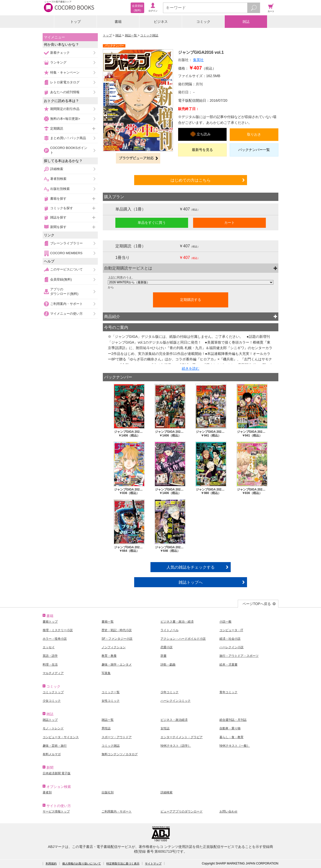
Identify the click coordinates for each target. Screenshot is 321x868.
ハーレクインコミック (176, 701)
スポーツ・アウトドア (117, 737)
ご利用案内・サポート (66, 304)
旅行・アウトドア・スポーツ (239, 656)
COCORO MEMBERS (66, 253)
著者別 (47, 792)
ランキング (58, 62)
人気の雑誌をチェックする (191, 567)
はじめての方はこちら (191, 180)
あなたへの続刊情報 (65, 92)
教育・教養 (109, 656)
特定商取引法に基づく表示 (123, 863)
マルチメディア (53, 673)
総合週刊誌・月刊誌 (233, 720)
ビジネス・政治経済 (174, 720)
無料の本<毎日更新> (65, 119)
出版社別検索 (60, 189)
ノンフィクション (114, 647)
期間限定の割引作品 (65, 109)
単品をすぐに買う (152, 223)
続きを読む (191, 368)
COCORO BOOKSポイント (69, 150)
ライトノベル (170, 630)
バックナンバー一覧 (254, 150)
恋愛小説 (167, 647)
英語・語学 (50, 656)
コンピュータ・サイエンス (61, 737)
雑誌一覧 (131, 35)
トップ (75, 22)
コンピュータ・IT (231, 630)
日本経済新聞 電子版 (57, 773)
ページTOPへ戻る (257, 604)
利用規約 (51, 863)
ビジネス (161, 22)
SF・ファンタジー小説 (117, 639)
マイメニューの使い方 (66, 314)
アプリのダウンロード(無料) (64, 291)
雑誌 (246, 22)
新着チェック (60, 53)
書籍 (118, 22)
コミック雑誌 (149, 35)
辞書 (164, 656)
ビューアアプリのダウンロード (182, 811)
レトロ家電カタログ (65, 82)
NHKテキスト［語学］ (176, 746)
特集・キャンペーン (65, 72)
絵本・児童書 (228, 665)
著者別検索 (58, 179)
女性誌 (165, 728)
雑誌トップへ (191, 582)
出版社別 (108, 792)
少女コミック (52, 701)
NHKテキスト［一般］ (235, 746)
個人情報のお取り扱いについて (82, 863)
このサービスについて (66, 269)
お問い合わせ (228, 811)
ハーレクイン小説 (231, 647)
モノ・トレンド (53, 728)
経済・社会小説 (230, 639)
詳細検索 (57, 169)
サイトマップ (153, 863)
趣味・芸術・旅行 (55, 746)
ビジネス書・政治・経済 (177, 622)
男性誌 (106, 728)
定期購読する (191, 300)
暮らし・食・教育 (231, 737)
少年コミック (170, 692)
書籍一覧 (108, 622)
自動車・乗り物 (230, 728)
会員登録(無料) (61, 279)
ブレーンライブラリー (66, 243)
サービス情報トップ (56, 811)
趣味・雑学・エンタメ (117, 665)
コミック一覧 (111, 692)
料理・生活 (50, 665)
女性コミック (111, 701)
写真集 (106, 673)
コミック (203, 22)
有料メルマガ (52, 754)
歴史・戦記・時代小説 (117, 630)
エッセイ (49, 647)
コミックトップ (53, 692)
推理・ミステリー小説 (58, 630)
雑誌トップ (50, 720)
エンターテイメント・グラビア (182, 737)
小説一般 (225, 622)
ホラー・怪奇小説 (55, 639)
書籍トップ (50, 622)
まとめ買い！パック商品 (68, 138)
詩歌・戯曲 (168, 665)
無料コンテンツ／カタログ (120, 754)
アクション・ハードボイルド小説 (183, 639)
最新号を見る (202, 150)
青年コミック (228, 692)
